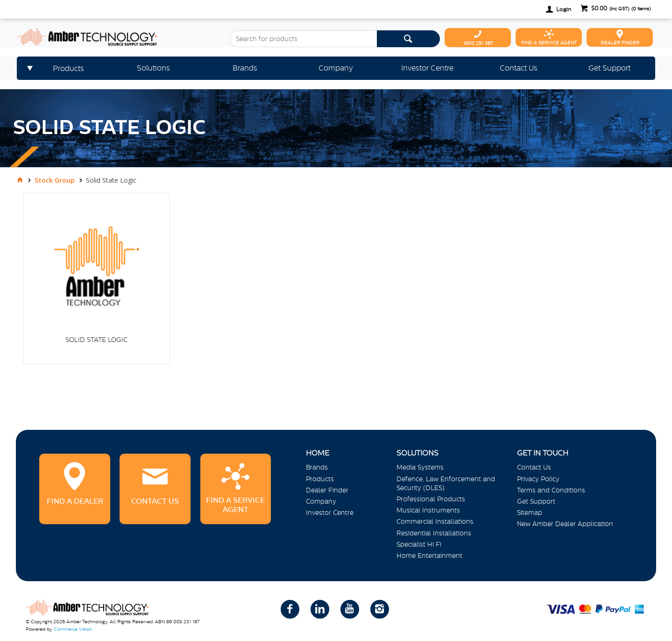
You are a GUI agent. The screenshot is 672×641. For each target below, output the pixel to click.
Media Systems (420, 467)
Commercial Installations (435, 521)
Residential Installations (434, 533)
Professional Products (431, 499)
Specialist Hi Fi (419, 544)
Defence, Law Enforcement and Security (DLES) (446, 483)
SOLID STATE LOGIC (96, 340)
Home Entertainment (429, 556)
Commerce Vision (73, 629)
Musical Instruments (428, 510)
